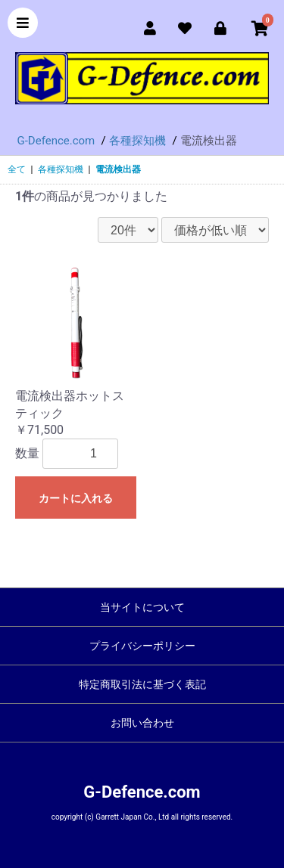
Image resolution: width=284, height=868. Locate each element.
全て (17, 169)
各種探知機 (61, 169)
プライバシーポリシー (142, 646)
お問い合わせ (142, 723)
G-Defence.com (142, 792)
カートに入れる (76, 498)
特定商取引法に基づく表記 (142, 684)
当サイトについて (142, 607)
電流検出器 (118, 169)
